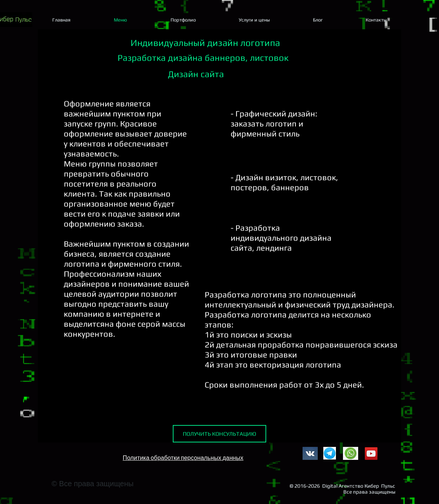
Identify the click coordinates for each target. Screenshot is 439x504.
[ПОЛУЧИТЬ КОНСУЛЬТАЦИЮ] (219, 434)
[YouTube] (371, 454)
